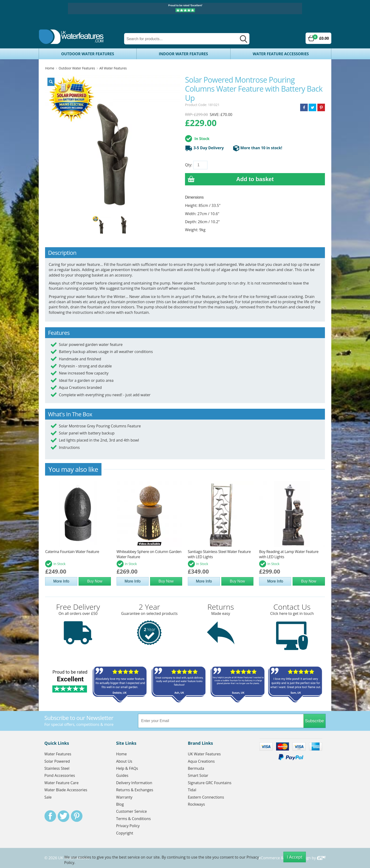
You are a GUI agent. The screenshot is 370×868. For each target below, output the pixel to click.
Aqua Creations (201, 761)
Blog (120, 804)
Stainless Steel (57, 768)
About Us (124, 761)
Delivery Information (134, 783)
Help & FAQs (127, 768)
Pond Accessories (60, 775)
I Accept (295, 857)
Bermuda (196, 768)
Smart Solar (198, 775)
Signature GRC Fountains (210, 783)
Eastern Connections (206, 797)
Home (50, 68)
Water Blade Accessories (66, 790)
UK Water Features (204, 754)
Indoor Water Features (183, 54)
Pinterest (77, 816)
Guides (122, 775)
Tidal (192, 790)
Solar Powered (57, 761)
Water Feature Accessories (281, 54)
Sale (48, 797)
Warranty (124, 797)
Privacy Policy (128, 826)
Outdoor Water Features (88, 54)
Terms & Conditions (133, 819)
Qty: (189, 165)
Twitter (63, 816)
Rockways (196, 804)
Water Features (58, 754)
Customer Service (131, 811)
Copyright (125, 833)
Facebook (50, 816)
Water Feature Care (61, 783)
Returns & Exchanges (135, 790)
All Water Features (113, 68)
